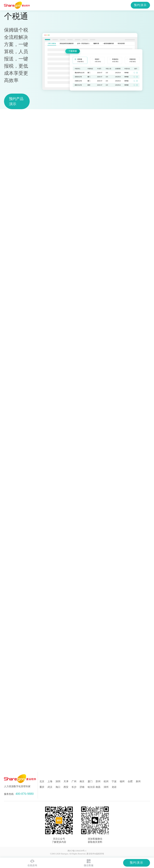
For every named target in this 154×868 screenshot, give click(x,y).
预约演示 (140, 5)
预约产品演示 (16, 101)
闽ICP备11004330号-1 (77, 851)
